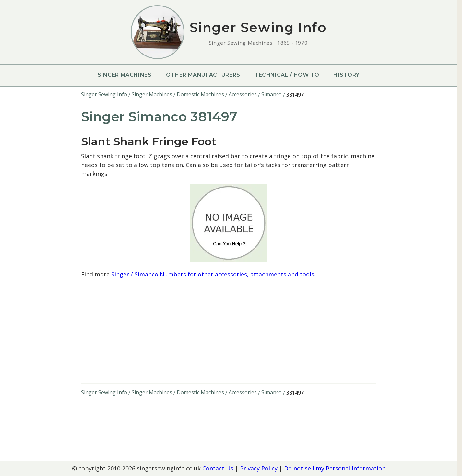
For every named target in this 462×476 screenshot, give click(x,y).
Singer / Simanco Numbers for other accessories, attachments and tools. (213, 274)
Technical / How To (287, 75)
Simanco (272, 94)
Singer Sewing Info (104, 94)
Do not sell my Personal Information (335, 468)
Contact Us (218, 468)
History (346, 75)
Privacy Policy (259, 468)
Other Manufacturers (203, 75)
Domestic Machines (200, 94)
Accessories (243, 94)
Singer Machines (125, 75)
